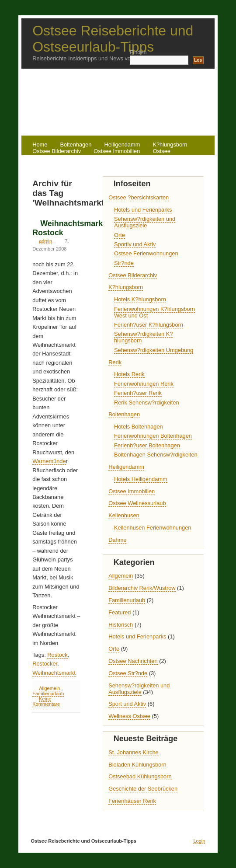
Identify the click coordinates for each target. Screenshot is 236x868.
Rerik (84, 158)
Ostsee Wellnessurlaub (137, 503)
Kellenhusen (124, 515)
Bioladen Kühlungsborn (137, 765)
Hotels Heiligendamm (141, 479)
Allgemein (49, 688)
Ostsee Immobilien (117, 151)
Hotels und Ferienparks (143, 210)
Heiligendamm (126, 467)
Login (199, 841)
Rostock (57, 655)
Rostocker (45, 664)
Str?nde (124, 263)
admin (45, 241)
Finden (138, 52)
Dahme (117, 540)
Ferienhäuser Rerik (132, 801)
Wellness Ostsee (129, 716)
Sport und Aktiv (127, 704)
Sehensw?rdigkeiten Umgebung (154, 350)
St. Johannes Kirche (134, 752)
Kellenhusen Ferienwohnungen (153, 528)
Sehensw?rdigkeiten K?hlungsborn (143, 337)
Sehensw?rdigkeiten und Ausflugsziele (145, 222)
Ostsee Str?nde (128, 673)
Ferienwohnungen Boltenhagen (153, 436)
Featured (120, 612)
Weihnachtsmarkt (54, 673)
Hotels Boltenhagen (139, 427)
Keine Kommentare (46, 701)
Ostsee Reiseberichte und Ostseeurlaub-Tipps (113, 39)
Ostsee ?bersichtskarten (139, 197)
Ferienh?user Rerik (138, 393)
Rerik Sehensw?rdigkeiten (147, 403)
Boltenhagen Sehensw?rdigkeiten (156, 455)
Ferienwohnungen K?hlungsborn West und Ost (154, 312)
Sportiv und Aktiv (135, 244)
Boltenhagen (124, 414)
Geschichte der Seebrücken (143, 789)
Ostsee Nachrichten (133, 661)
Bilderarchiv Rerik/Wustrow (142, 588)
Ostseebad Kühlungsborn (140, 776)
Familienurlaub (48, 694)
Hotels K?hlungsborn (140, 299)
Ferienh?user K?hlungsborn (149, 325)
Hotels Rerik (129, 374)
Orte (120, 235)
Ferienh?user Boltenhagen (147, 445)
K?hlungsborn (126, 287)
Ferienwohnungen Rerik (144, 384)
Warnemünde (49, 461)
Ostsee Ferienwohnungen (146, 253)
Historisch (121, 625)
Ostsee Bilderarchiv (133, 275)
